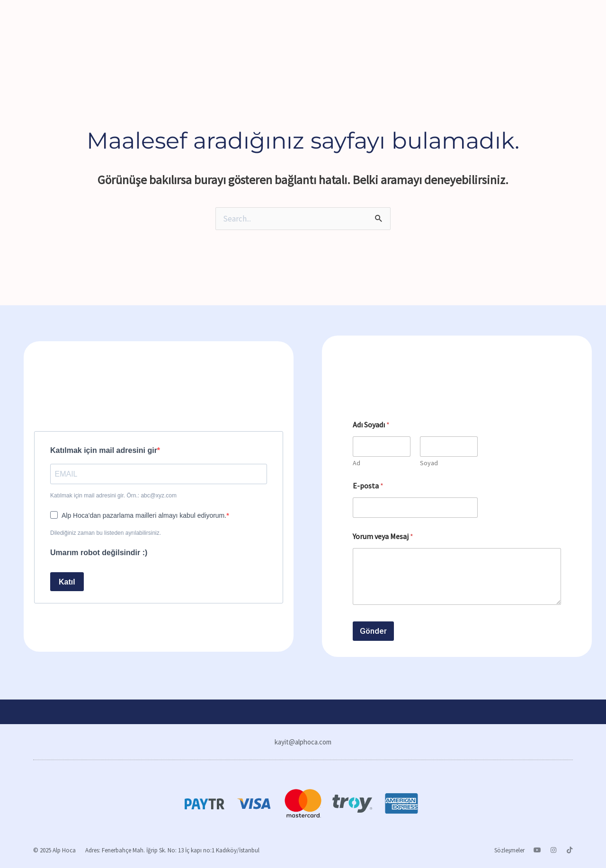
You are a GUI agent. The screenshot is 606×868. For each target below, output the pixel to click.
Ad (356, 463)
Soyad (429, 463)
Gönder (373, 631)
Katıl (67, 582)
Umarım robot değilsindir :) (99, 553)
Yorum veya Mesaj (383, 536)
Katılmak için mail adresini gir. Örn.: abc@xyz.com (113, 496)
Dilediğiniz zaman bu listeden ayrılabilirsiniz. (106, 533)
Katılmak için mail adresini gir (104, 450)
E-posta (368, 486)
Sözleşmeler (509, 850)
